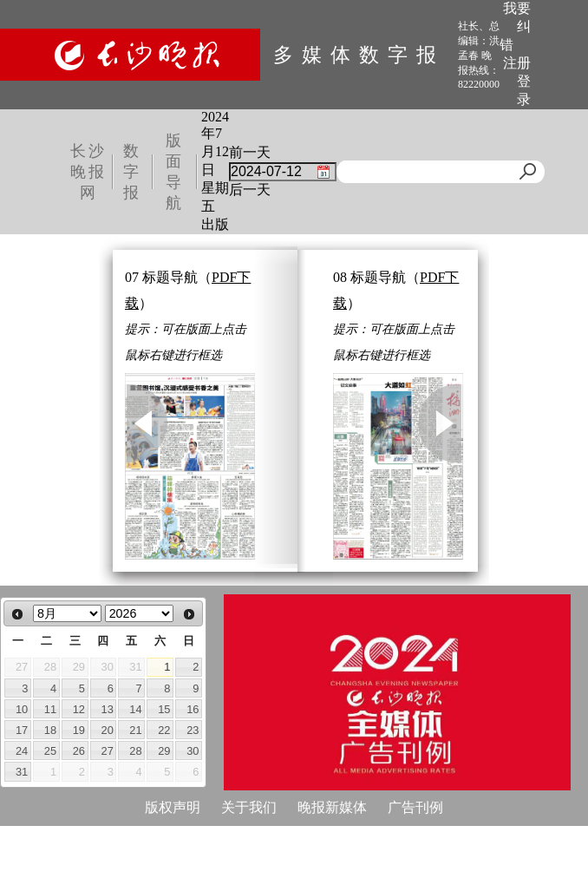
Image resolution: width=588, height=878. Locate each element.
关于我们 (249, 807)
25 (50, 751)
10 (22, 709)
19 (79, 730)
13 (108, 709)
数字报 (132, 172)
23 (193, 730)
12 (79, 709)
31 (22, 772)
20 (108, 730)
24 (22, 751)
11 (50, 709)
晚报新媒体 (332, 807)
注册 (517, 63)
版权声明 (173, 807)
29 (164, 751)
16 (193, 709)
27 (108, 751)
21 (135, 730)
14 (135, 709)
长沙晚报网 (88, 172)
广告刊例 (415, 807)
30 (193, 751)
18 (50, 730)
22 (164, 730)
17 (22, 730)
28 (135, 751)
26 (79, 751)
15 (164, 709)
